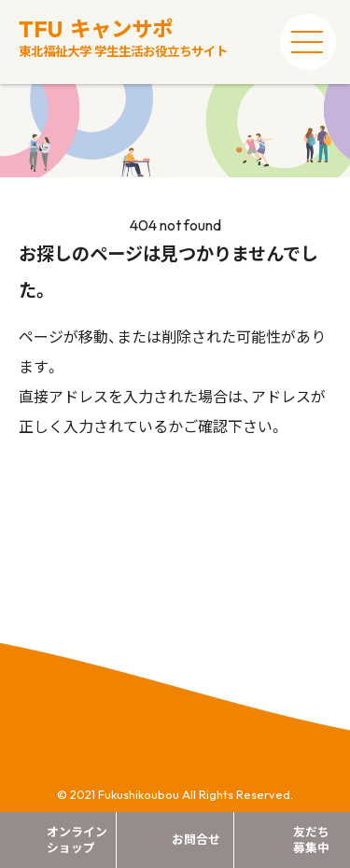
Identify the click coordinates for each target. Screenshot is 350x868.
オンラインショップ (77, 840)
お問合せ (196, 839)
